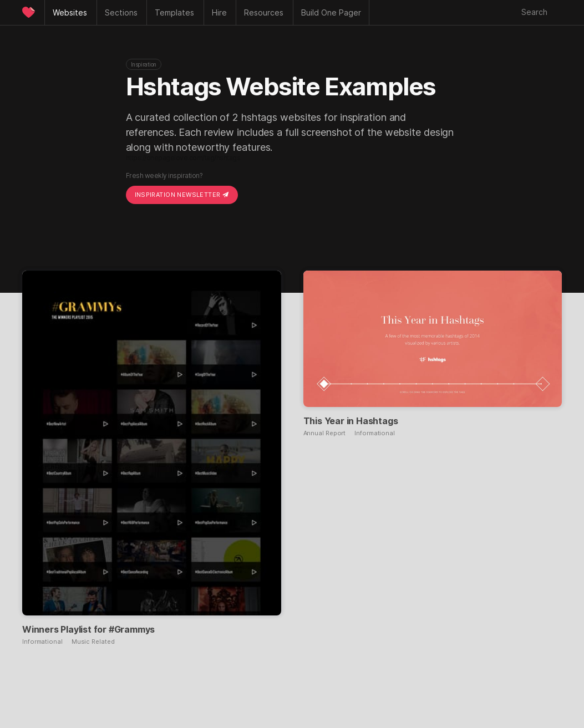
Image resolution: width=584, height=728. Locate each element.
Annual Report (325, 433)
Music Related (93, 642)
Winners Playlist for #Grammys (88, 629)
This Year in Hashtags (351, 421)
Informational (42, 642)
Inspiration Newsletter (182, 195)
